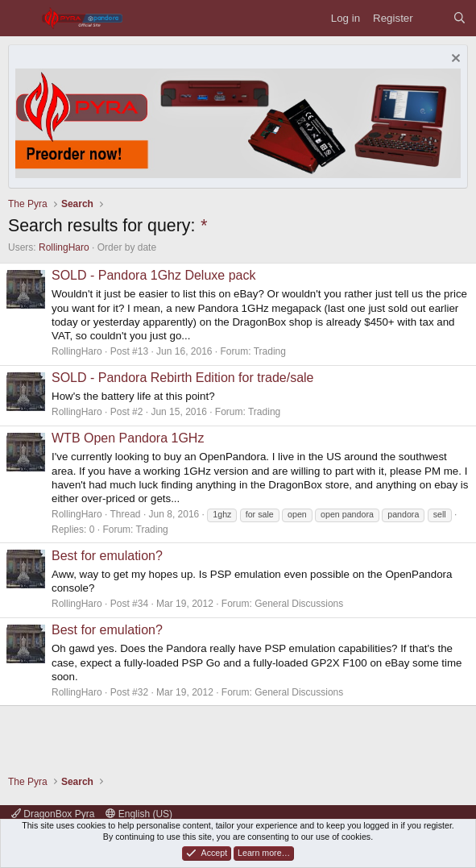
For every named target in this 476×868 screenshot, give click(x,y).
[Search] (459, 18)
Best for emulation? (107, 556)
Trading (270, 351)
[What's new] (433, 18)
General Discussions (299, 604)
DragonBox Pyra (53, 814)
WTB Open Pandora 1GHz (128, 438)
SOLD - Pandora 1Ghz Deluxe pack (153, 275)
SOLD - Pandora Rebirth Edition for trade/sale (183, 378)
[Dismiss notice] (454, 60)
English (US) (139, 814)
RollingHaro (64, 247)
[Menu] (21, 18)
